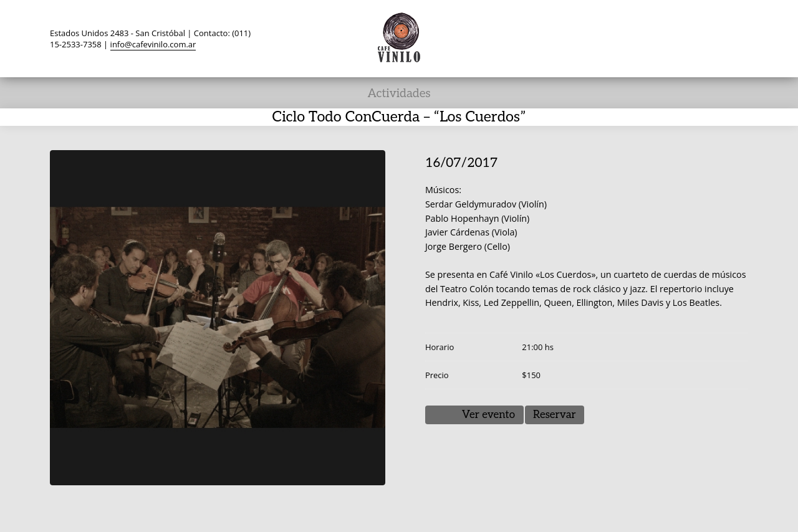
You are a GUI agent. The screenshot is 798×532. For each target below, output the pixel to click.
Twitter (618, 38)
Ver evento (488, 415)
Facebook (642, 38)
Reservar (555, 415)
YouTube (690, 38)
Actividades (399, 94)
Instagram (713, 38)
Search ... (737, 38)
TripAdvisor (666, 38)
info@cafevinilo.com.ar (153, 44)
